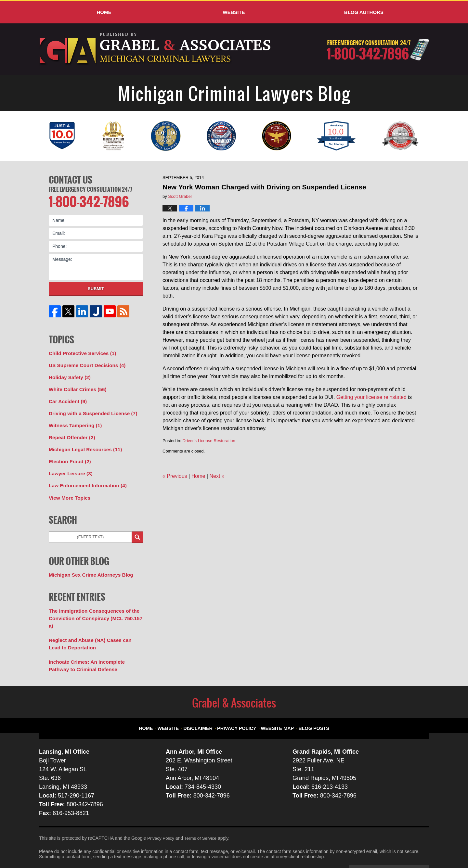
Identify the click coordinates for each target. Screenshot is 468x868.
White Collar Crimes (75, 385)
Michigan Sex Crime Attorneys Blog (87, 564)
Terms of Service (202, 816)
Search (137, 527)
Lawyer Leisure (69, 465)
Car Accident (66, 397)
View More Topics (68, 488)
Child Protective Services (79, 351)
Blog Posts (308, 703)
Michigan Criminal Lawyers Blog (156, 49)
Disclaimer (204, 703)
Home (104, 12)
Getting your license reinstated (371, 397)
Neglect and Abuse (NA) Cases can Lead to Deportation (95, 623)
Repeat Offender (70, 431)
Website (234, 12)
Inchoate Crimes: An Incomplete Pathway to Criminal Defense (93, 644)
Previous (175, 476)
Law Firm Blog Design (398, 848)
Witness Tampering (73, 419)
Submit (96, 287)
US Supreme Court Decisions (84, 363)
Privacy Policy (239, 703)
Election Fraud (68, 453)
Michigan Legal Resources (82, 442)
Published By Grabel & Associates (378, 50)
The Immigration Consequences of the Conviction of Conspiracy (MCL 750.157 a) (94, 603)
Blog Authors (364, 12)
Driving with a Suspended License (89, 408)
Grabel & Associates (97, 848)
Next (217, 476)
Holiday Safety (68, 374)
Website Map (275, 703)
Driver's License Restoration (209, 441)
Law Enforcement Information (84, 476)
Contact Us (71, 179)
